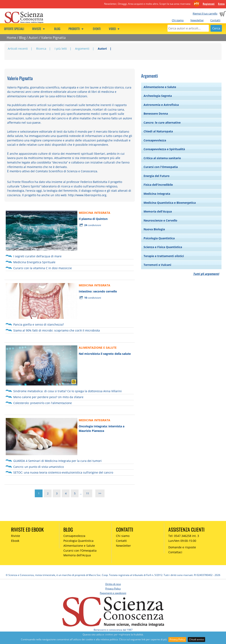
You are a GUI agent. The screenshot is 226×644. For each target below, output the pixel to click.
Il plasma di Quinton (93, 219)
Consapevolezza (155, 140)
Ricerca (41, 49)
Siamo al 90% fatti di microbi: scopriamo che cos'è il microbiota (57, 330)
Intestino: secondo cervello (98, 291)
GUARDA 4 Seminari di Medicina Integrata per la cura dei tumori (57, 461)
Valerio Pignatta (53, 38)
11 (88, 493)
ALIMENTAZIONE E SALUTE (98, 348)
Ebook (15, 541)
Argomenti (82, 49)
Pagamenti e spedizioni (113, 593)
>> (100, 493)
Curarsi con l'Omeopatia (161, 167)
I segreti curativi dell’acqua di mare (37, 256)
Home (11, 38)
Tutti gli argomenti (206, 274)
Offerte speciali (14, 29)
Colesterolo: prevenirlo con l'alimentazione (43, 403)
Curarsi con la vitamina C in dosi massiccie (43, 268)
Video (115, 29)
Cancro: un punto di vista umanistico (39, 467)
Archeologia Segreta (158, 96)
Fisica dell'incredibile (158, 185)
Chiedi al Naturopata (158, 131)
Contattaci (175, 552)
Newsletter (197, 20)
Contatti (215, 20)
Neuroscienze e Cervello (160, 220)
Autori (33, 38)
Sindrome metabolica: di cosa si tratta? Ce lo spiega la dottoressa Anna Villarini (67, 391)
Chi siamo (178, 20)
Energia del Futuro (157, 176)
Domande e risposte (182, 547)
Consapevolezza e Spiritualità (164, 149)
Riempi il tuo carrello (205, 13)
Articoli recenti (18, 49)
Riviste (39, 29)
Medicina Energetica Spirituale (34, 262)
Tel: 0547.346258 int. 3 (184, 536)
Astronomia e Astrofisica (161, 105)
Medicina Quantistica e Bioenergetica (170, 203)
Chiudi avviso (196, 639)
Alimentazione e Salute (160, 87)
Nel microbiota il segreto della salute (105, 354)
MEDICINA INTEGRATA (94, 213)
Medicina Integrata (157, 194)
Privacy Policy (177, 639)
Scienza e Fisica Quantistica (163, 247)
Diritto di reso (113, 584)
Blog (57, 29)
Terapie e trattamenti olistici (164, 256)
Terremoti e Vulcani (157, 265)
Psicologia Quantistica (159, 238)
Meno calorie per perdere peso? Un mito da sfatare (48, 397)
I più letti (61, 49)
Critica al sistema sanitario (162, 158)
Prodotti (77, 29)
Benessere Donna (156, 114)
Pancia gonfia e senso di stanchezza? (39, 324)
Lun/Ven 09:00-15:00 (182, 541)
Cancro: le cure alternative (162, 123)
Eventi (97, 29)
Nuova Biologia (154, 229)
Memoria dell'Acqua (158, 211)
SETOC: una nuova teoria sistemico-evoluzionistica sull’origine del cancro (63, 472)
